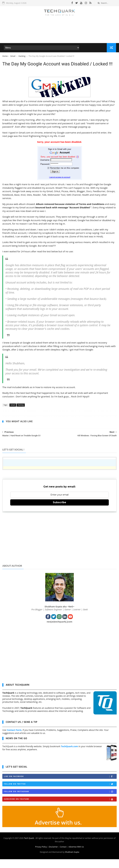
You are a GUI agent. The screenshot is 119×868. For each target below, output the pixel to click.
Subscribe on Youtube (60, 808)
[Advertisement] (59, 35)
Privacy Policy (41, 856)
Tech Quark (29, 847)
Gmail (13, 57)
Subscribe (59, 511)
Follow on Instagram (60, 800)
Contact (63, 856)
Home (5, 57)
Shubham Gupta (72, 861)
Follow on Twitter (60, 793)
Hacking (22, 57)
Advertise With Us (76, 856)
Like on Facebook (60, 785)
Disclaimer (53, 856)
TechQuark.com (69, 755)
